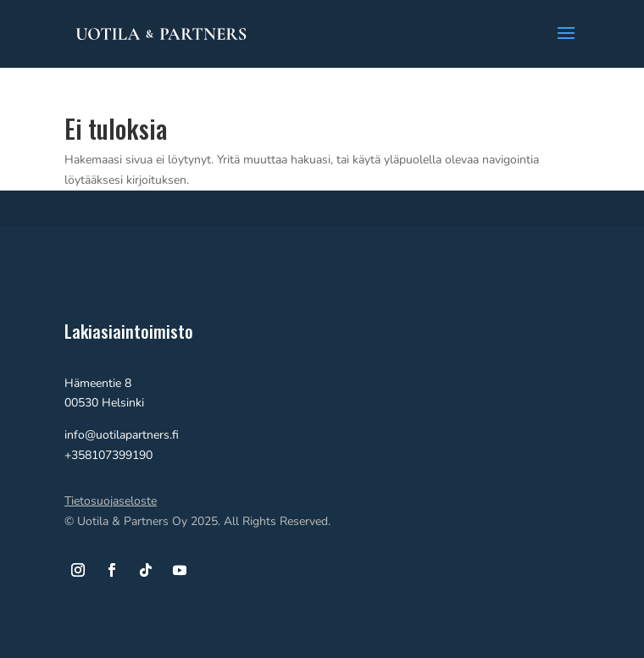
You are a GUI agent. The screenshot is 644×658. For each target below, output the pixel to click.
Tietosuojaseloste (111, 501)
